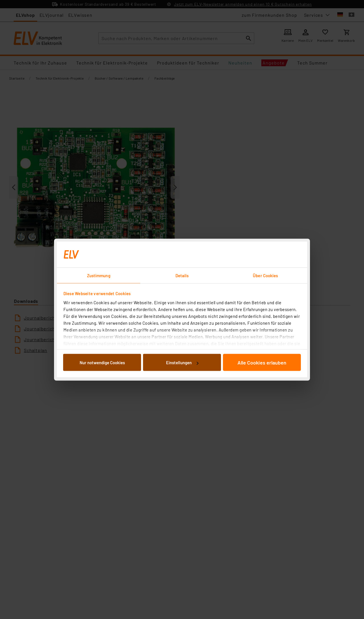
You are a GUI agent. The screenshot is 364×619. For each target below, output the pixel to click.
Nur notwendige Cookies (102, 363)
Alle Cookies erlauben (262, 363)
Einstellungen (182, 363)
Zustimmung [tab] (99, 275)
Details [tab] (182, 275)
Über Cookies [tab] (265, 275)
